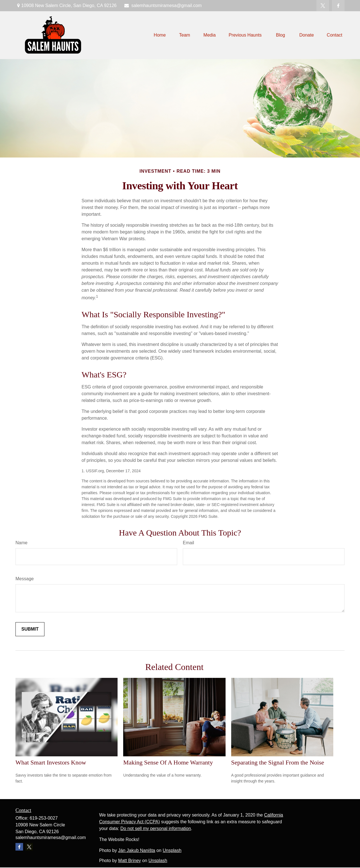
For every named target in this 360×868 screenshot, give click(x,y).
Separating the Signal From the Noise (278, 762)
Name (22, 543)
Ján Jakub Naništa (137, 850)
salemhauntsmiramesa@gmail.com (163, 5)
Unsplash (172, 850)
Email (188, 543)
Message (25, 579)
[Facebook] (338, 6)
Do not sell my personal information (156, 828)
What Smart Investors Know (51, 762)
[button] (160, 35)
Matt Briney (130, 861)
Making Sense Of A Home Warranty (168, 762)
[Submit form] (30, 629)
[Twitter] (323, 6)
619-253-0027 (44, 818)
